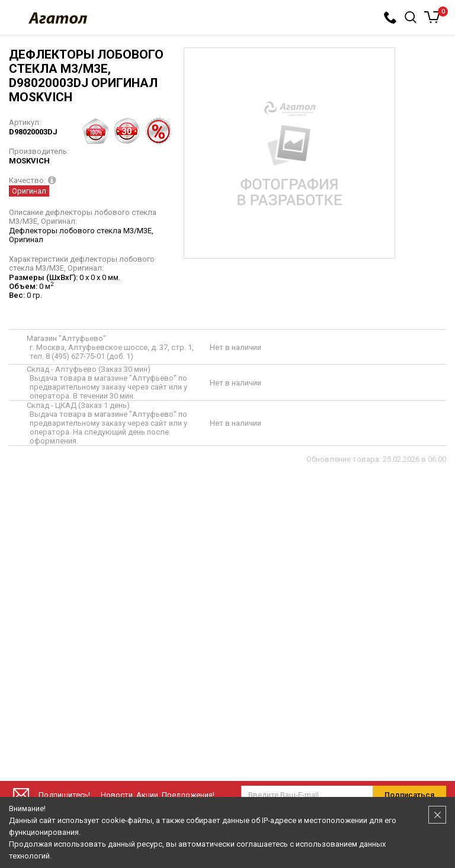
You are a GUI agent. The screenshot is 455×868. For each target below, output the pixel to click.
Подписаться (409, 795)
